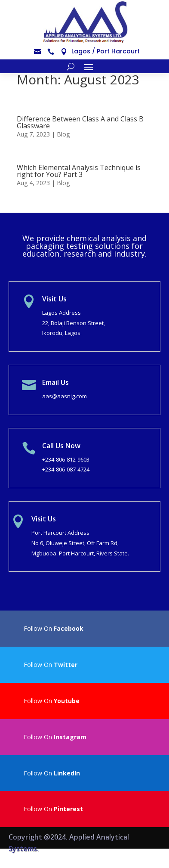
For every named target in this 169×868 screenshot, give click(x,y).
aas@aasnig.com (65, 396)
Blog (63, 134)
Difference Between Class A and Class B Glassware (80, 122)
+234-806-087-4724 (66, 469)
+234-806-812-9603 (66, 459)
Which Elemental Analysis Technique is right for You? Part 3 (79, 171)
